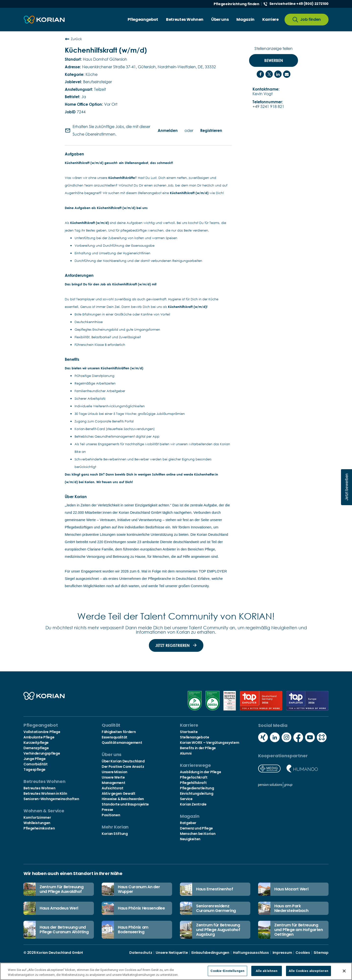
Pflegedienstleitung (197, 788)
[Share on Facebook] (260, 74)
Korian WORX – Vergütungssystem (209, 743)
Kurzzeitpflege (36, 743)
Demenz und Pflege (196, 828)
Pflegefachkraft (194, 777)
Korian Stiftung (115, 834)
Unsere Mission (115, 772)
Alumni (186, 753)
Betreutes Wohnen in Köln (45, 793)
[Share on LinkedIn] (278, 74)
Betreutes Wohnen (39, 788)
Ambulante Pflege (39, 737)
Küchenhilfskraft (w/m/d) (106, 50)
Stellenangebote (195, 737)
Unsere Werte (113, 777)
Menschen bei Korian (198, 834)
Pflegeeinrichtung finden (236, 4)
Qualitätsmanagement (122, 743)
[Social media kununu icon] (322, 738)
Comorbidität (36, 764)
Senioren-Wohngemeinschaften (51, 799)
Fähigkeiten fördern (119, 732)
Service (186, 799)
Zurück (73, 39)
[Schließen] (344, 971)
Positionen (111, 815)
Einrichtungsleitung (197, 793)
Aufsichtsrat (113, 788)
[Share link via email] (287, 74)
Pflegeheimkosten (39, 828)
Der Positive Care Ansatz (123, 767)
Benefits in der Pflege (198, 748)
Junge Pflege (35, 759)
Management (113, 783)
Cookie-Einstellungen (227, 971)
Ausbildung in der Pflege (200, 772)
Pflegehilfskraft (193, 783)
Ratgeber (188, 823)
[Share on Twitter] (269, 74)
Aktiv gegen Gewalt (119, 793)
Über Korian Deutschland (123, 761)
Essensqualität (115, 737)
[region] (176, 971)
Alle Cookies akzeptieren (308, 971)
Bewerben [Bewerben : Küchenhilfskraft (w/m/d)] (274, 60)
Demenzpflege (36, 748)
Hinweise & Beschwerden (123, 799)
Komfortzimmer (37, 817)
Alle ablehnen (267, 971)
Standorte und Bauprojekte (125, 804)
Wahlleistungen (37, 823)
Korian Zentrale (193, 804)
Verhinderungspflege (42, 753)
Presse (107, 810)
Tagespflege (34, 770)
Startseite (189, 732)
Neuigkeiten (190, 839)
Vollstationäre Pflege (42, 732)
